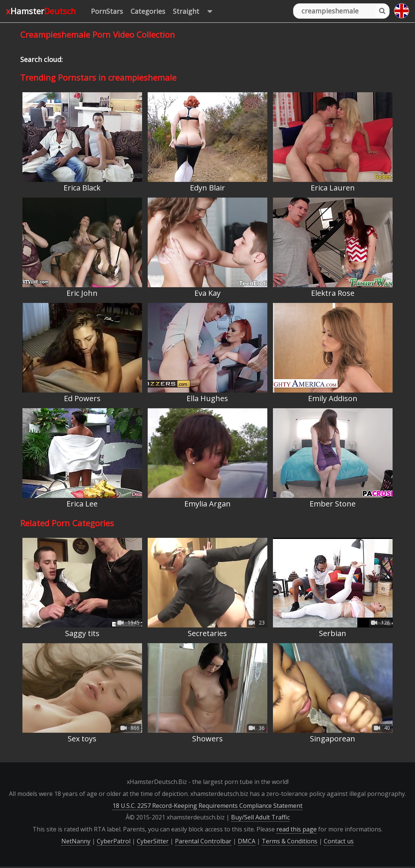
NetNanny (76, 841)
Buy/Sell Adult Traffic (260, 817)
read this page (296, 829)
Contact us (339, 841)
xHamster (41, 11)
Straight (196, 11)
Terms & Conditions (290, 841)
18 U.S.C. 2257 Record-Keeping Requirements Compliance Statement (207, 806)
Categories (148, 11)
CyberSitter (153, 841)
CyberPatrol (114, 841)
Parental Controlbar (203, 841)
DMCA (247, 841)
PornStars (107, 11)
